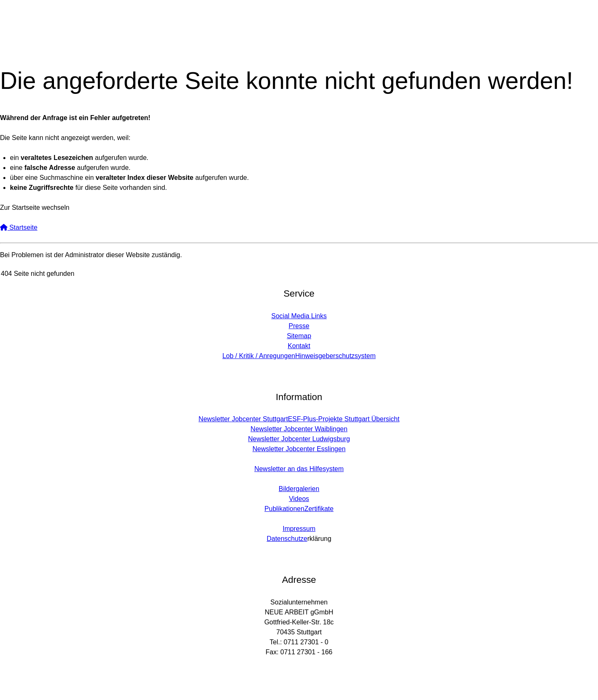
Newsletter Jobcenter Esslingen (299, 449)
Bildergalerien (299, 489)
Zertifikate (319, 509)
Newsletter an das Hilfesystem (299, 469)
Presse (299, 326)
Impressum (299, 529)
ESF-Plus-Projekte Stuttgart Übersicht (344, 419)
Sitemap (299, 336)
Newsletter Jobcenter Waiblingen (299, 429)
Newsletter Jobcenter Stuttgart (243, 419)
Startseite (19, 227)
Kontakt (299, 346)
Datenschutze (287, 539)
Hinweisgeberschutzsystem (336, 356)
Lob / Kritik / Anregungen (259, 356)
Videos (299, 499)
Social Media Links (299, 316)
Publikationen (284, 509)
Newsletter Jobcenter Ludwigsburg (299, 439)
